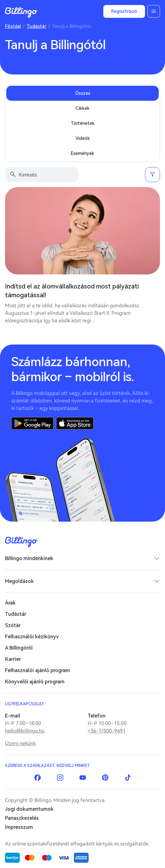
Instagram (60, 778)
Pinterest (105, 778)
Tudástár (36, 26)
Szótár (13, 625)
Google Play (32, 423)
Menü (154, 11)
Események (82, 153)
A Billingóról (19, 648)
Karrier (13, 659)
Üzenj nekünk (20, 743)
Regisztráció (124, 11)
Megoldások (19, 581)
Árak (10, 603)
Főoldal (13, 26)
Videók (83, 138)
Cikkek (82, 108)
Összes (83, 93)
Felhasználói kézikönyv (32, 637)
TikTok (128, 778)
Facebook (38, 778)
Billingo (21, 13)
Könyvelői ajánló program (35, 682)
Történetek (83, 123)
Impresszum (19, 827)
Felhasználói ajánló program (38, 670)
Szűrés (152, 175)
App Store (75, 423)
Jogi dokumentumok (29, 809)
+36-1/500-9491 (107, 731)
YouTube (83, 778)
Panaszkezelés (22, 818)
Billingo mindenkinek (29, 558)
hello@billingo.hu (25, 731)
